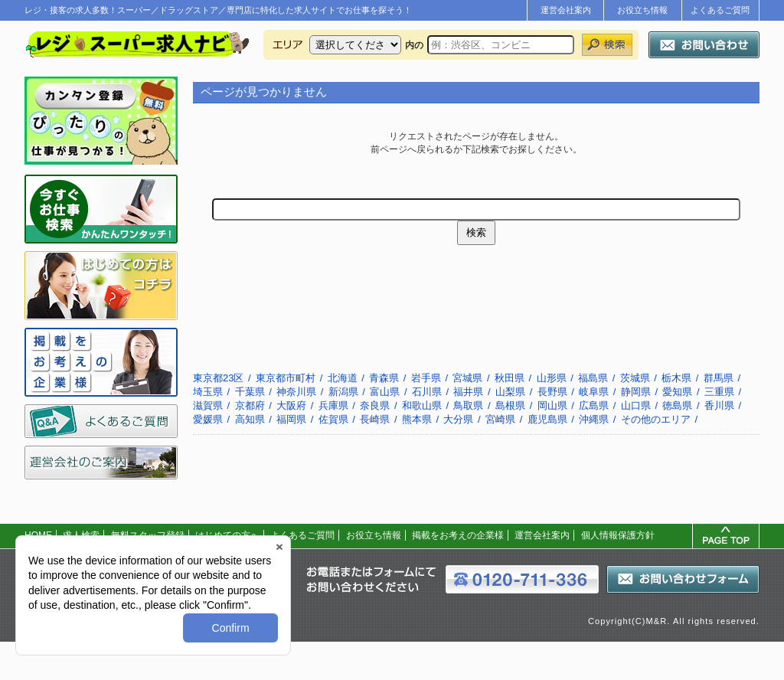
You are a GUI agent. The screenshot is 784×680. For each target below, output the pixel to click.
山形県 (552, 378)
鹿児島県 (547, 419)
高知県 (250, 419)
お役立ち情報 (642, 10)
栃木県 (676, 378)
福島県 (593, 378)
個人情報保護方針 (618, 535)
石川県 (427, 392)
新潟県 (343, 392)
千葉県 (250, 392)
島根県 (510, 405)
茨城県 (635, 378)
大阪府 (291, 405)
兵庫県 (333, 405)
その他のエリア (656, 419)
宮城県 (467, 378)
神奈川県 (296, 392)
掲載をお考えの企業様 (458, 535)
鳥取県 (468, 405)
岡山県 (552, 405)
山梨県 (510, 392)
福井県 (468, 392)
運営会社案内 (566, 10)
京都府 (250, 405)
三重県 (719, 392)
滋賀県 (208, 405)
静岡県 (636, 392)
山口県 (636, 405)
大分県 (458, 419)
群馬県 (719, 378)
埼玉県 (208, 392)
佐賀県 (333, 419)
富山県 (385, 392)
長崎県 (375, 419)
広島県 (594, 405)
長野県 (552, 392)
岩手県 (426, 378)
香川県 (719, 405)
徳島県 (677, 405)
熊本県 (417, 419)
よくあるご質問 (720, 10)
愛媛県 (208, 419)
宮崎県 (500, 419)
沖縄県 (594, 419)
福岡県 (291, 419)
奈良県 (375, 405)
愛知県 (677, 392)
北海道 (343, 378)
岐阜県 (594, 392)
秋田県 (510, 378)
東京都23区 (218, 378)
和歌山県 (422, 405)
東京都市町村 (286, 378)
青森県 (384, 378)
